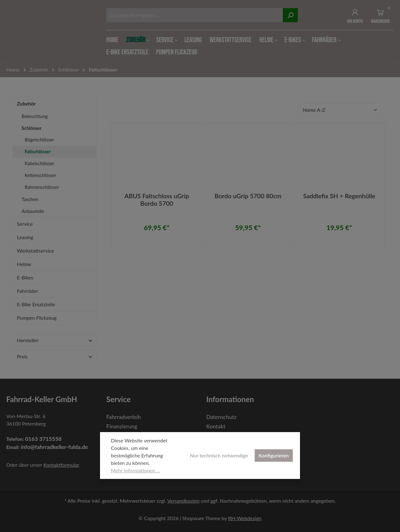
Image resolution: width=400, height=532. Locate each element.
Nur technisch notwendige (219, 455)
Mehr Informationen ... (135, 470)
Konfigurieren (274, 455)
